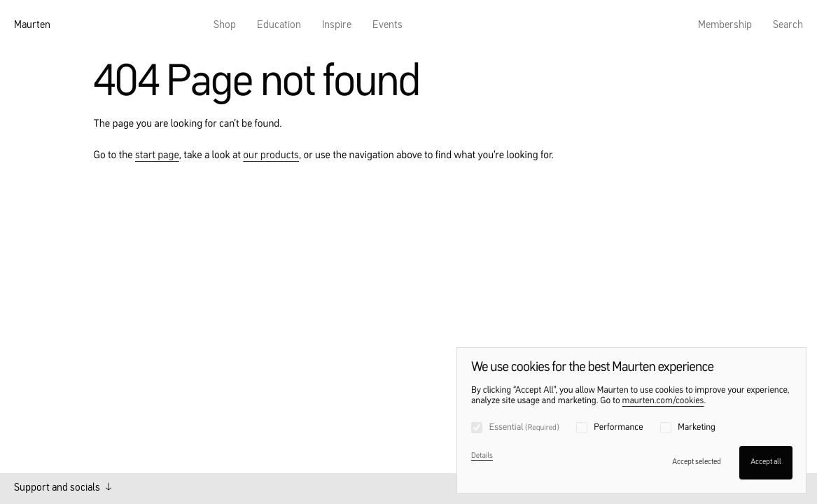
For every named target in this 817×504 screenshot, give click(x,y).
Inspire (337, 26)
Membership (725, 26)
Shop (225, 26)
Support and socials (63, 488)
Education (279, 26)
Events (387, 26)
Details (482, 456)
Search (788, 26)
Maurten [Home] (32, 26)
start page (157, 156)
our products (271, 156)
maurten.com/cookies (663, 401)
